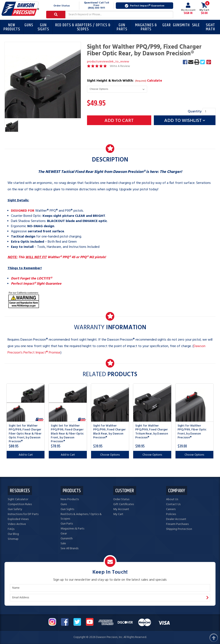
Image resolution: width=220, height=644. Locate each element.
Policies (171, 514)
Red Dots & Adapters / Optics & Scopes (83, 27)
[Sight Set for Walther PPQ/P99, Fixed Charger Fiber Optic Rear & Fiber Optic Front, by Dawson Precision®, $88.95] (26, 403)
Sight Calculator (18, 499)
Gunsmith (181, 25)
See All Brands (70, 549)
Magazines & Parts (146, 27)
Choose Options (110, 455)
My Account (188, 9)
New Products (12, 27)
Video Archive (17, 524)
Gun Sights (43, 27)
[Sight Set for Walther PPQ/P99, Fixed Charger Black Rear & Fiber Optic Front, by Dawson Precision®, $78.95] (68, 403)
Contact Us (173, 504)
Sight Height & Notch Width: (125, 81)
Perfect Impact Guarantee (145, 6)
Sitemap (13, 539)
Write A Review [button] (120, 66)
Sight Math (211, 27)
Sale (196, 25)
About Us (172, 499)
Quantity (195, 112)
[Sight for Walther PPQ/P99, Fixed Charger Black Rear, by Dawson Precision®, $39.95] (110, 403)
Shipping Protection (179, 529)
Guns (29, 25)
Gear (167, 25)
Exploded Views (18, 519)
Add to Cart (26, 455)
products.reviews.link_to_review (108, 62)
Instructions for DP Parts (23, 514)
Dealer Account (176, 519)
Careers (171, 509)
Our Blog (13, 534)
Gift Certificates (124, 504)
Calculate (154, 81)
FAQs (11, 529)
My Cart (118, 514)
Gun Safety (15, 509)
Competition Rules (20, 504)
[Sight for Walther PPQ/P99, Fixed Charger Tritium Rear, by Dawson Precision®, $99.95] (152, 403)
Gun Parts (122, 27)
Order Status (62, 6)
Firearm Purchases (177, 524)
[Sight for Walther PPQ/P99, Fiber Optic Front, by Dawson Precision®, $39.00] (194, 403)
